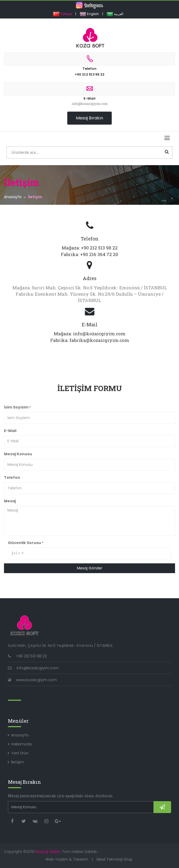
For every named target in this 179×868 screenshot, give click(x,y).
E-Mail (89, 94)
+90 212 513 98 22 (90, 74)
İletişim (18, 762)
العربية (115, 14)
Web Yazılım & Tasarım (67, 859)
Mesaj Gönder (90, 568)
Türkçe (62, 14)
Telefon (89, 62)
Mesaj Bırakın (89, 118)
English (89, 14)
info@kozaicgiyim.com (38, 668)
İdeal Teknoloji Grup (114, 859)
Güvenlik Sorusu (26, 543)
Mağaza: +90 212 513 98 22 (90, 248)
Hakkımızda (21, 744)
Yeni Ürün (20, 753)
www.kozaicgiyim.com (36, 680)
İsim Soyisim (17, 407)
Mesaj (10, 501)
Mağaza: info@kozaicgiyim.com (89, 334)
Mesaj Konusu (18, 454)
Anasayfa (13, 197)
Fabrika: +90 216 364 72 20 (89, 254)
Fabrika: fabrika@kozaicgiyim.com (90, 340)
